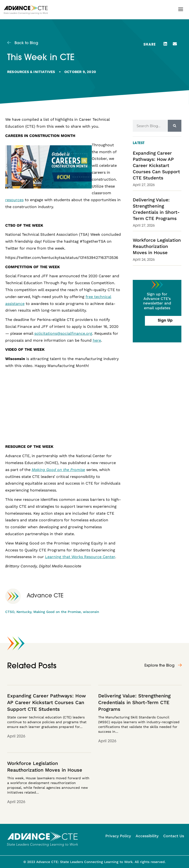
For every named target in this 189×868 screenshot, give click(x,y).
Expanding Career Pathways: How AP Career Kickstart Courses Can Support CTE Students (156, 165)
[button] (181, 9)
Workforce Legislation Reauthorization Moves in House (157, 246)
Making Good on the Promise (57, 612)
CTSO (10, 612)
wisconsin (91, 612)
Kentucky (24, 612)
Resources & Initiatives (31, 72)
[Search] (175, 126)
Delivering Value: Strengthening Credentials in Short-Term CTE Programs (134, 702)
